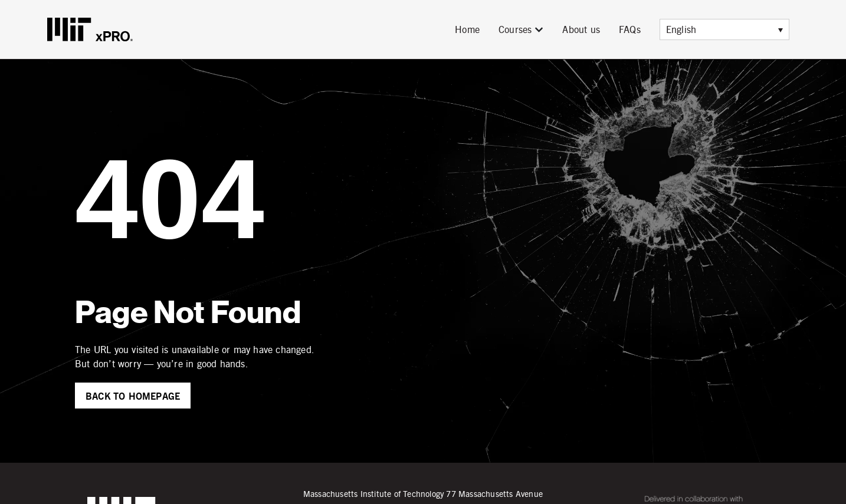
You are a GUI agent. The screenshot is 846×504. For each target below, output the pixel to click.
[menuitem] (724, 29)
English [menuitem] (681, 29)
